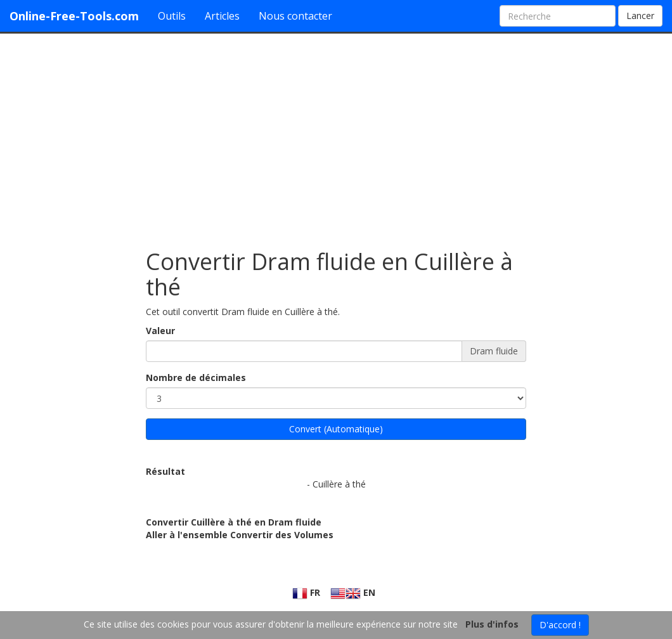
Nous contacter (295, 16)
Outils (172, 16)
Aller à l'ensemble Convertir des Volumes (240, 535)
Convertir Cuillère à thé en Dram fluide (234, 522)
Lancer (640, 16)
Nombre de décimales (196, 378)
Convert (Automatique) (336, 429)
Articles (222, 16)
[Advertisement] (336, 135)
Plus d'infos (492, 624)
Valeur (160, 331)
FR (306, 592)
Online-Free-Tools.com (74, 16)
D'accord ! (560, 625)
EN (353, 592)
